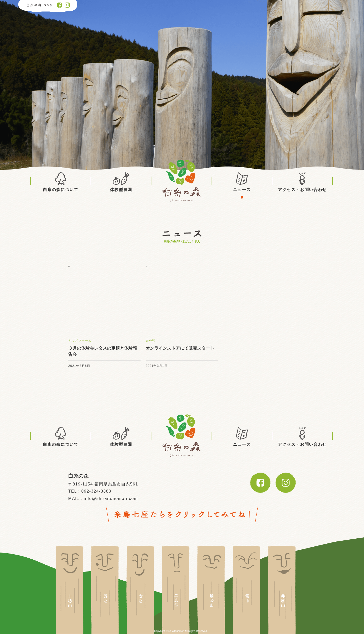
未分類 (151, 341)
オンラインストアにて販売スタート (180, 348)
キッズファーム (80, 341)
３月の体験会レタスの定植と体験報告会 (103, 351)
